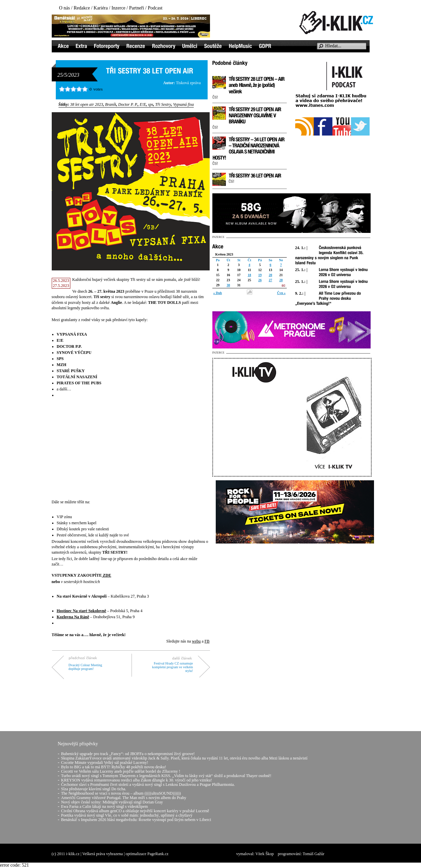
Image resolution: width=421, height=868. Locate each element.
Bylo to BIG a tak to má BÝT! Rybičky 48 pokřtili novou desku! (114, 767)
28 (281, 280)
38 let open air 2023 (87, 104)
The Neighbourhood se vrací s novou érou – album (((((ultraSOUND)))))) (121, 793)
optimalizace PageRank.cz (147, 854)
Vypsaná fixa (183, 104)
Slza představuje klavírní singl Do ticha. (94, 789)
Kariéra (101, 8)
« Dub (218, 293)
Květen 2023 (224, 254)
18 (249, 275)
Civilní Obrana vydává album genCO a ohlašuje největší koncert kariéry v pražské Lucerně (135, 811)
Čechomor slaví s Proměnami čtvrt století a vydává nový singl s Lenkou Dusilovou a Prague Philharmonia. (148, 785)
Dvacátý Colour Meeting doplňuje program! (85, 667)
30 (228, 285)
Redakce (82, 8)
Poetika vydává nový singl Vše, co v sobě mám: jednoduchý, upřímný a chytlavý (127, 815)
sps (151, 104)
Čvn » (281, 293)
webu (196, 641)
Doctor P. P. (128, 104)
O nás (65, 8)
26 (260, 280)
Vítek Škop (264, 854)
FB (207, 641)
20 (271, 275)
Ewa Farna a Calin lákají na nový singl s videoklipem (105, 806)
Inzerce (119, 8)
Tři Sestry (163, 104)
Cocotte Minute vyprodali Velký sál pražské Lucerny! (105, 763)
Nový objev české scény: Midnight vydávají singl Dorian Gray (112, 802)
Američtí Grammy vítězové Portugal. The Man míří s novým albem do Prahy (124, 798)
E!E (143, 104)
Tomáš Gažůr (313, 854)
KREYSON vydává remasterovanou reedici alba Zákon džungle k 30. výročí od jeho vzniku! (137, 780)
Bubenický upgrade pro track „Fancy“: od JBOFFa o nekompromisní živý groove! (128, 754)
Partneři (137, 8)
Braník (111, 104)
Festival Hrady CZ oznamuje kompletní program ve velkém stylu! (173, 667)
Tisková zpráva (188, 83)
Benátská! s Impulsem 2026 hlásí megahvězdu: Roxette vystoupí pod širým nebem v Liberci (136, 820)
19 (260, 275)
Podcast (155, 8)
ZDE (107, 575)
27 (271, 280)
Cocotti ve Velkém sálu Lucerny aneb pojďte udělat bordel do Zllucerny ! (121, 771)
